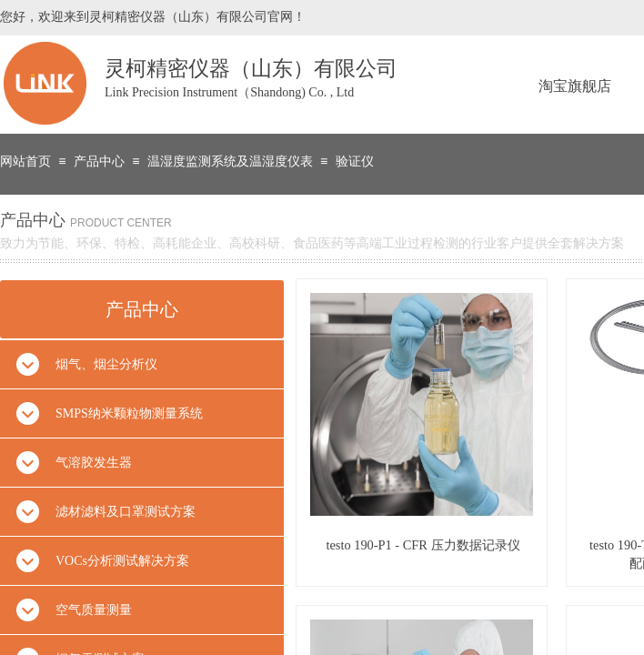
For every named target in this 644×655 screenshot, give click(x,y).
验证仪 (355, 161)
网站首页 (25, 161)
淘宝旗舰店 (575, 86)
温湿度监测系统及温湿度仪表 (230, 161)
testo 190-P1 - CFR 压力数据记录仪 (423, 545)
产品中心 (99, 161)
